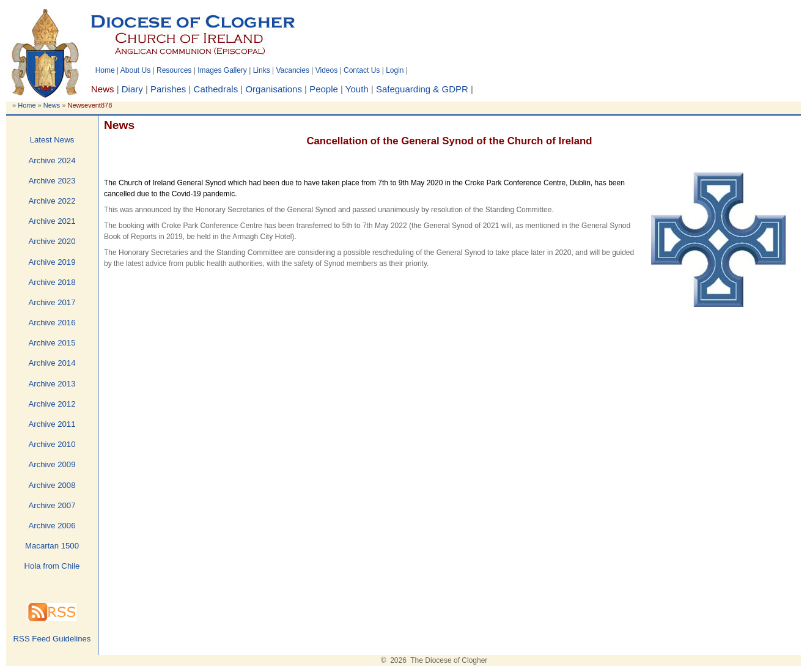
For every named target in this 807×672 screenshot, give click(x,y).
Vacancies (292, 70)
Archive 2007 (52, 505)
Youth (357, 89)
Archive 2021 (52, 221)
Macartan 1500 (52, 546)
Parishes (168, 89)
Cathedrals (216, 89)
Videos (326, 70)
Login (395, 70)
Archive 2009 (52, 464)
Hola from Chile (52, 566)
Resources (174, 70)
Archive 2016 (52, 323)
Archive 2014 (52, 363)
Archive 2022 (52, 201)
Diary (132, 89)
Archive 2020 (52, 241)
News (52, 105)
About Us (135, 70)
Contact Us (362, 70)
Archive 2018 (52, 282)
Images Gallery (222, 70)
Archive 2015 (52, 343)
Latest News (52, 140)
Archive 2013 (52, 384)
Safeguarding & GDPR (422, 89)
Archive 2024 (52, 161)
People (324, 89)
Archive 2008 (52, 485)
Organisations (274, 89)
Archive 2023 (52, 181)
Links (262, 70)
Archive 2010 (52, 444)
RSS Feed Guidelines (52, 639)
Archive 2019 (52, 262)
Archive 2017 (52, 302)
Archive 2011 (52, 424)
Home (105, 70)
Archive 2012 (52, 404)
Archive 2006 (52, 526)
